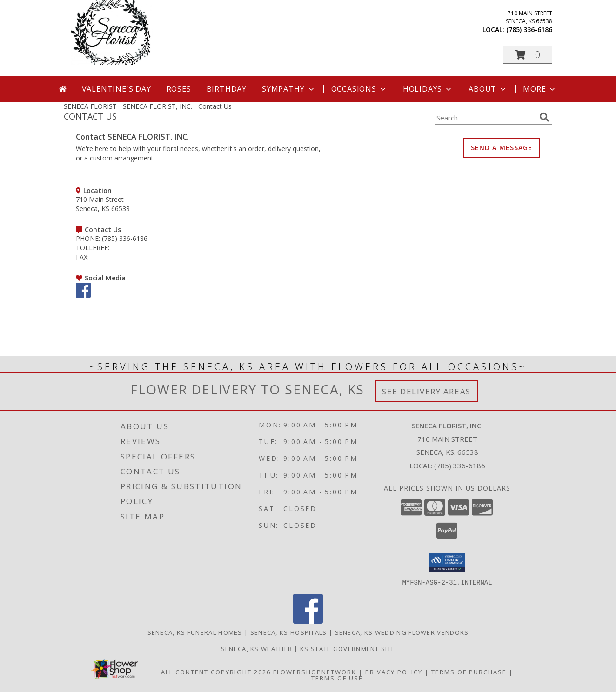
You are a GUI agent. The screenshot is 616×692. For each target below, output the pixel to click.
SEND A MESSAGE (502, 148)
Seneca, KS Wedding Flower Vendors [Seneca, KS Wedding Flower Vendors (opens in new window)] (402, 632)
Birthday (227, 89)
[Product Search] (485, 118)
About (488, 89)
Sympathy (289, 89)
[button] (528, 55)
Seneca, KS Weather (257, 648)
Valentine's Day (117, 89)
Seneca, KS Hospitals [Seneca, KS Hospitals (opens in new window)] (289, 632)
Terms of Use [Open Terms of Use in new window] (337, 678)
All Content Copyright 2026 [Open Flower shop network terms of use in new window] (216, 672)
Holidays (428, 89)
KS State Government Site (348, 648)
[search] (544, 117)
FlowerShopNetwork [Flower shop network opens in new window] (315, 672)
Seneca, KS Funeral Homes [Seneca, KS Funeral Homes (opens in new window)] (195, 632)
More (540, 89)
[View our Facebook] (83, 295)
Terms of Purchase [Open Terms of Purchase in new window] (469, 672)
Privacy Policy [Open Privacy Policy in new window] (394, 672)
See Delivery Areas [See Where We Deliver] (426, 391)
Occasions (359, 89)
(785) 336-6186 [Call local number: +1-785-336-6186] (529, 30)
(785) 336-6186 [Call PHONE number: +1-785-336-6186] (125, 238)
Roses (179, 89)
